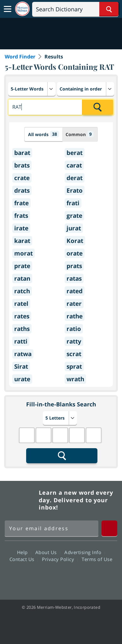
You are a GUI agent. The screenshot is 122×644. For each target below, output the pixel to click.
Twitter (50, 577)
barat (22, 153)
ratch (22, 291)
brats (22, 165)
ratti (21, 341)
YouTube (72, 577)
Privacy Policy (60, 559)
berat (75, 153)
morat (23, 253)
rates (22, 316)
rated (75, 291)
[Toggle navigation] (8, 9)
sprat (74, 366)
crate (22, 178)
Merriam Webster (21, 500)
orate (75, 253)
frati (73, 203)
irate (21, 228)
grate (74, 216)
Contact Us (24, 559)
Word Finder (20, 57)
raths (22, 329)
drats (22, 190)
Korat (75, 241)
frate (21, 203)
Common (80, 134)
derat (75, 178)
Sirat (21, 366)
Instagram (95, 577)
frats (21, 216)
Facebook (27, 577)
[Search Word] (109, 9)
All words (44, 134)
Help (24, 552)
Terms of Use (97, 559)
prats (74, 266)
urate (22, 379)
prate (22, 266)
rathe (75, 316)
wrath (75, 379)
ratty (74, 341)
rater (74, 304)
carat (74, 165)
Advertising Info (84, 552)
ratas (74, 278)
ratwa (23, 354)
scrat (74, 354)
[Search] (75, 9)
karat (22, 241)
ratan (22, 278)
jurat (74, 228)
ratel (21, 304)
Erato (75, 190)
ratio (74, 329)
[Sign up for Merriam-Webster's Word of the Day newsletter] (52, 528)
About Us (48, 552)
